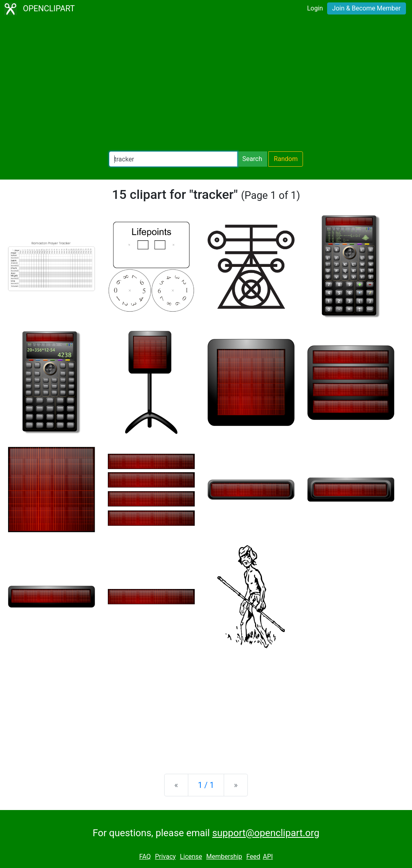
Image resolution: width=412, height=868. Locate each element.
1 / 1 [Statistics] (206, 785)
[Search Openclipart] (173, 159)
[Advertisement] (206, 85)
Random (286, 159)
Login (315, 8)
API (268, 857)
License (191, 857)
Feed (253, 857)
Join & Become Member (367, 8)
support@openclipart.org (266, 833)
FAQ (145, 857)
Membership (224, 857)
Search (252, 159)
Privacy (165, 857)
